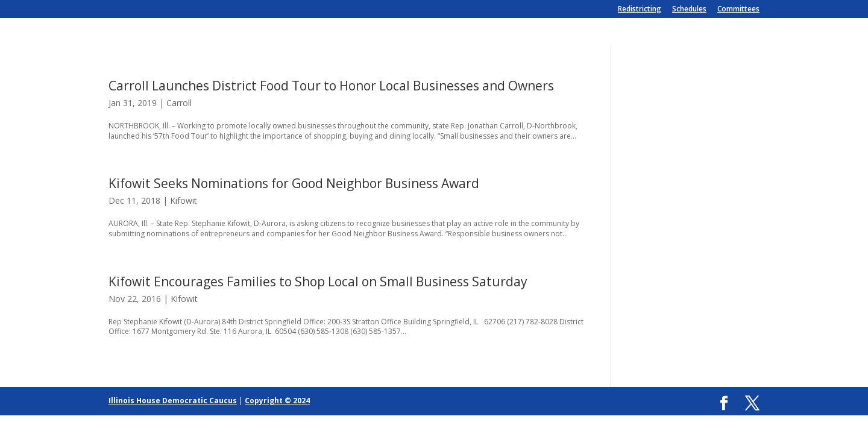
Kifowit (184, 200)
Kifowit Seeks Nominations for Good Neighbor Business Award (294, 183)
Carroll (179, 103)
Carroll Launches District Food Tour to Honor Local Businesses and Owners (331, 86)
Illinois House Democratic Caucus (173, 401)
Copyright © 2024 (277, 401)
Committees (738, 10)
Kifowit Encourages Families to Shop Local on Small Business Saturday (318, 281)
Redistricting (640, 10)
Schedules (689, 10)
